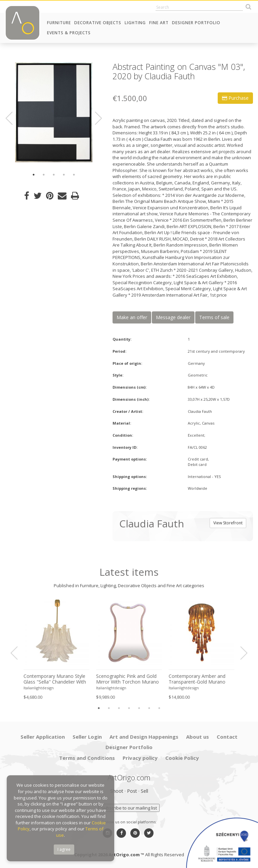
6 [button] (149, 708)
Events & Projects (69, 33)
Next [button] (94, 118)
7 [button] (159, 708)
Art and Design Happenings (144, 737)
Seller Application (43, 737)
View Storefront (228, 523)
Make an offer (132, 317)
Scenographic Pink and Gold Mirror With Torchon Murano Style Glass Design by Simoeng (127, 679)
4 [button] (64, 175)
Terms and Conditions (87, 758)
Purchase (235, 98)
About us (198, 737)
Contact (227, 737)
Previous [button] (13, 118)
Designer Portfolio (196, 23)
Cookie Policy (182, 758)
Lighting (135, 23)
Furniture (59, 23)
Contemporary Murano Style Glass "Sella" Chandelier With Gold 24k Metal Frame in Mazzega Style (55, 679)
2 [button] (44, 175)
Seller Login (87, 737)
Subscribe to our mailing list (129, 808)
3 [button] (54, 175)
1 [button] (34, 175)
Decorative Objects (98, 23)
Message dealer (173, 317)
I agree (64, 849)
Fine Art (159, 23)
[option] (54, 112)
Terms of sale (214, 317)
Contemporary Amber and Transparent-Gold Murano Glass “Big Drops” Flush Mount (197, 679)
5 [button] (74, 175)
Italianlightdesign (39, 688)
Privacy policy (140, 758)
